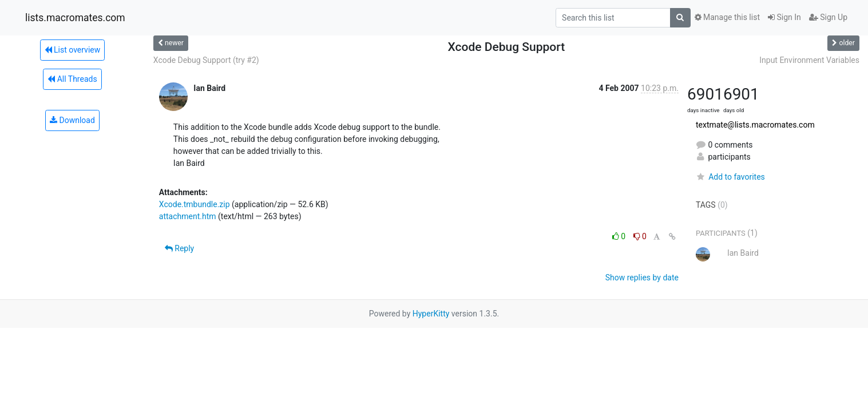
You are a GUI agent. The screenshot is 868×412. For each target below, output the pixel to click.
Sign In (784, 17)
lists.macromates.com (75, 18)
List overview (73, 50)
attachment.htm (188, 216)
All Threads (72, 79)
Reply (179, 248)
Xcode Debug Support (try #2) (206, 60)
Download (72, 120)
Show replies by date (642, 278)
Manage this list (727, 17)
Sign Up (828, 17)
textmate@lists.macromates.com (755, 125)
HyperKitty (431, 314)
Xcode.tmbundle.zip (195, 204)
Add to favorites (730, 177)
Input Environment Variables (809, 60)
